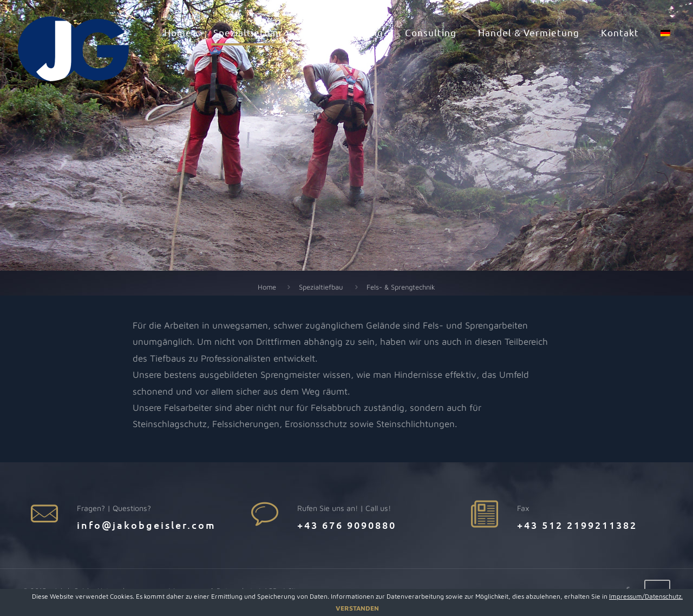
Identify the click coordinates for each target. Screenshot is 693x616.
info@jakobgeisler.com (146, 525)
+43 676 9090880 (347, 525)
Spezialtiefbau (321, 287)
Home (267, 287)
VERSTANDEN (357, 608)
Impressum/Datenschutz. (646, 596)
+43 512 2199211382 (577, 525)
